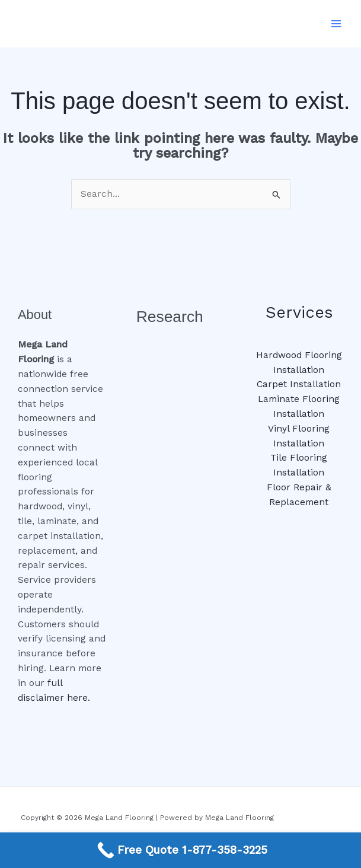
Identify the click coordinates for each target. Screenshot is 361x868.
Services (299, 312)
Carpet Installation (299, 384)
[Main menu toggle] (336, 23)
